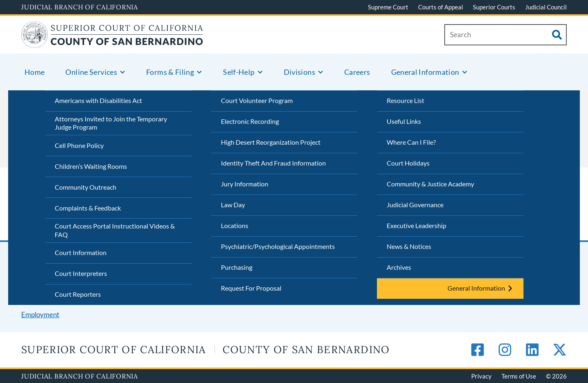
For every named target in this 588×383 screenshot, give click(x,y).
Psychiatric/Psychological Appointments (278, 246)
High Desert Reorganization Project (271, 142)
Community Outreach (86, 187)
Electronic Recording (250, 121)
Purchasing (237, 267)
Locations (235, 225)
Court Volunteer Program (257, 100)
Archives (399, 267)
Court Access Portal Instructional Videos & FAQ (115, 230)
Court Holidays (408, 163)
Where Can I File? (411, 142)
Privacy (481, 376)
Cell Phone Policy (79, 145)
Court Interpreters (81, 273)
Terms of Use (519, 376)
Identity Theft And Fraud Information (273, 163)
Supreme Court (388, 7)
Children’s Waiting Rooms (91, 166)
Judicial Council (546, 7)
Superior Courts (494, 7)
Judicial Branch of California (80, 7)
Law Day (233, 205)
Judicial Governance (415, 205)
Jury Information (245, 184)
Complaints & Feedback (88, 208)
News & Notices (409, 246)
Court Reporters (78, 294)
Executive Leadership (416, 225)
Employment (40, 315)
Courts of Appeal (441, 7)
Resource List (405, 100)
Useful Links (404, 121)
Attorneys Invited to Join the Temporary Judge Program (111, 123)
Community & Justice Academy (430, 184)
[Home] (112, 43)
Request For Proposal (251, 288)
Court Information (81, 252)
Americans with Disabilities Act (98, 100)
